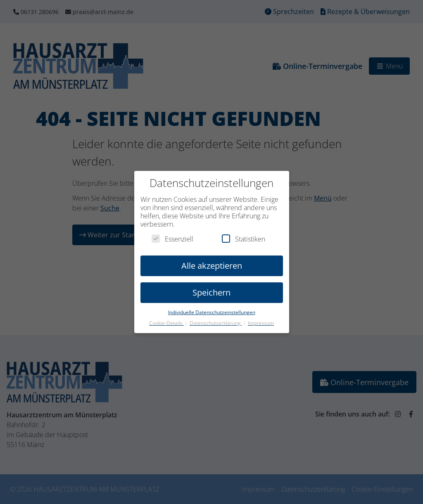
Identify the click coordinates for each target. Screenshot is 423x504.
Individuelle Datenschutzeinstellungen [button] (212, 306)
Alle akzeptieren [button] (212, 259)
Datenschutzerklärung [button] (216, 317)
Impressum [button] (261, 317)
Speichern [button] (211, 286)
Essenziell (172, 232)
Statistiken (244, 232)
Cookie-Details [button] (166, 317)
